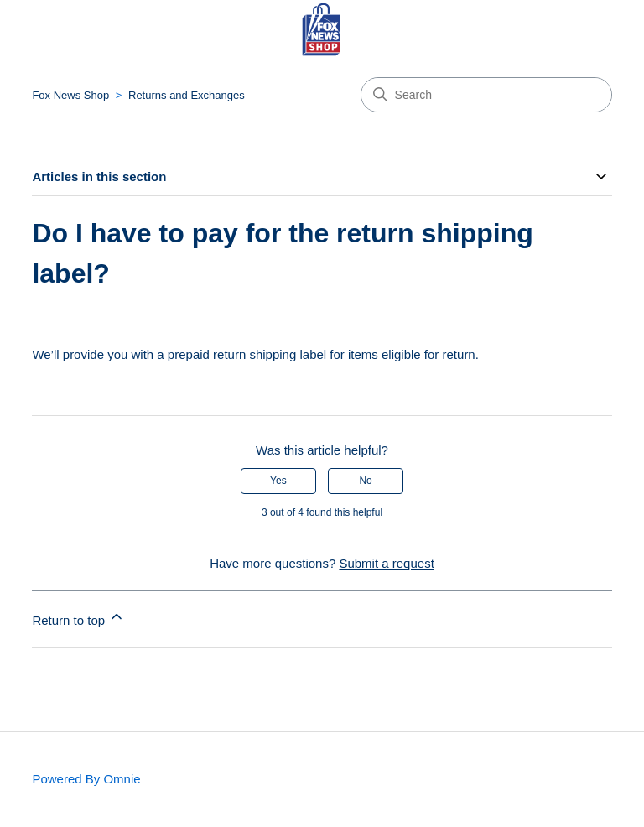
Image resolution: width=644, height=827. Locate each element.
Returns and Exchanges (187, 95)
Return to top (78, 618)
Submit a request (386, 563)
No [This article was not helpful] (365, 481)
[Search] (486, 95)
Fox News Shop (70, 95)
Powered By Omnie (86, 779)
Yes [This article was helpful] (278, 481)
